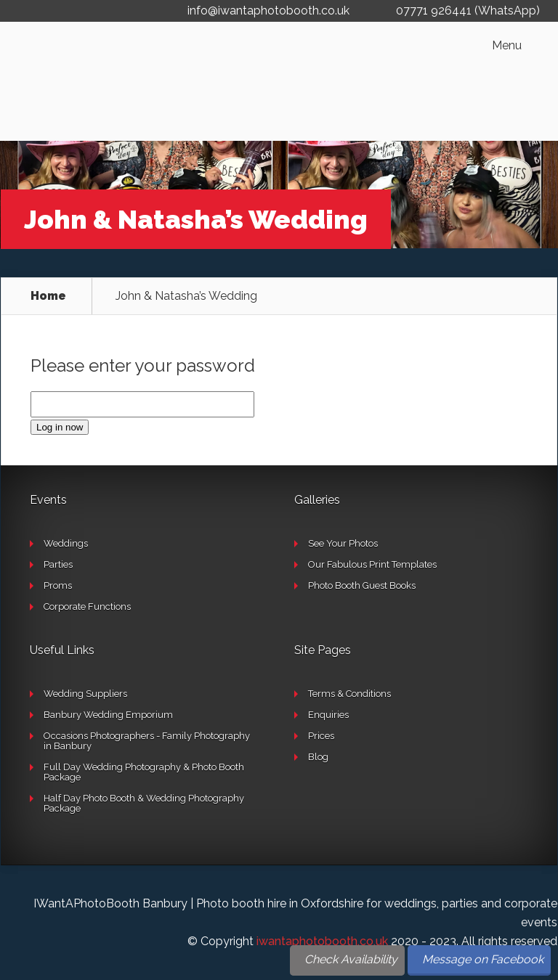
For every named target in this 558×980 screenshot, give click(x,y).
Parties (58, 564)
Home (48, 296)
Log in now (60, 427)
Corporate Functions (87, 607)
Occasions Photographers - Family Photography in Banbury (147, 741)
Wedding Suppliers (85, 694)
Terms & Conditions (349, 694)
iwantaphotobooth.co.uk (322, 941)
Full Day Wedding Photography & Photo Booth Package (144, 772)
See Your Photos (343, 543)
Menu (507, 46)
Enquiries (328, 715)
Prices (321, 736)
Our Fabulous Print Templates (372, 564)
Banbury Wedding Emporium (108, 715)
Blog (318, 757)
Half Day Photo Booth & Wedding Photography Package (144, 803)
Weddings (66, 543)
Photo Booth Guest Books (362, 585)
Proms (58, 585)
